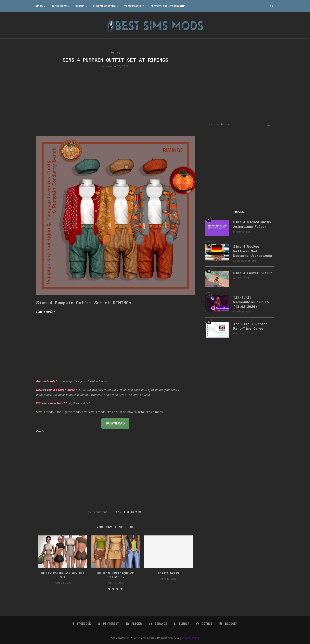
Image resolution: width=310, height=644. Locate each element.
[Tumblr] (182, 624)
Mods (39, 6)
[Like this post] (120, 512)
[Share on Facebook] (125, 512)
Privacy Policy (191, 638)
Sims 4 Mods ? (46, 312)
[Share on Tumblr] (136, 512)
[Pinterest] (109, 624)
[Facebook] (82, 624)
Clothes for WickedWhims (168, 6)
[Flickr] (134, 624)
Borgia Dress (168, 573)
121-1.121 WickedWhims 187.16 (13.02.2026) (251, 302)
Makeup (80, 6)
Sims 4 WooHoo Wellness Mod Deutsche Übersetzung (253, 251)
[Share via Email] (140, 512)
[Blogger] (228, 624)
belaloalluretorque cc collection (116, 575)
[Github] (204, 624)
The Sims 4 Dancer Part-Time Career (250, 326)
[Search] (272, 6)
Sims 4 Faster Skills (253, 273)
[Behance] (158, 624)
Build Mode (59, 6)
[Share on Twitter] (128, 512)
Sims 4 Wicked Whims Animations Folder (252, 224)
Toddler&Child (134, 6)
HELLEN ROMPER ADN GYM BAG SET (63, 575)
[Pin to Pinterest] (132, 512)
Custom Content (104, 6)
